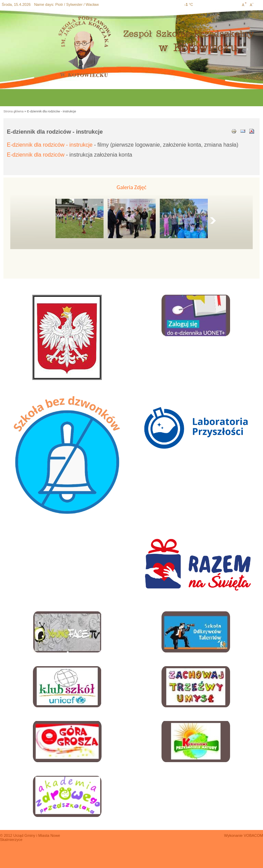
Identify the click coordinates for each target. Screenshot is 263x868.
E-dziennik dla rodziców (36, 155)
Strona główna (14, 111)
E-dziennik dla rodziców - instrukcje (50, 145)
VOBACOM (253, 835)
